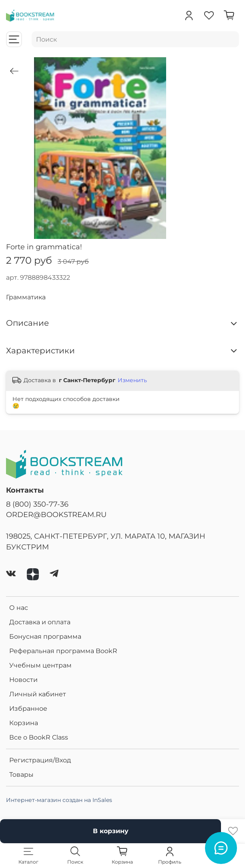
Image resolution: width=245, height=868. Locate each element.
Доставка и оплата (40, 622)
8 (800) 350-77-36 (37, 504)
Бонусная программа (45, 636)
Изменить (132, 380)
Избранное (28, 709)
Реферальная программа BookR (63, 651)
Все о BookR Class (39, 737)
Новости (23, 680)
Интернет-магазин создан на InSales (59, 800)
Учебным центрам (40, 665)
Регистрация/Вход (40, 760)
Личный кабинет (38, 694)
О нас (19, 608)
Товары (21, 775)
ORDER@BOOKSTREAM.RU (56, 514)
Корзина (24, 723)
